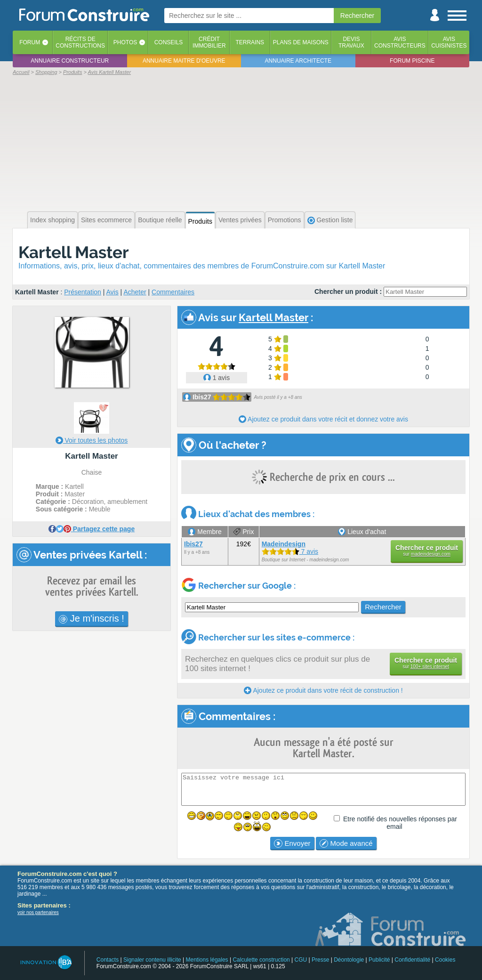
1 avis (217, 378)
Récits (80, 42)
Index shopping (52, 220)
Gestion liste (330, 220)
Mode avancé (346, 843)
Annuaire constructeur (70, 61)
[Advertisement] (241, 142)
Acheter (135, 292)
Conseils (169, 42)
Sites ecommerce (106, 220)
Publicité (379, 960)
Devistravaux (351, 42)
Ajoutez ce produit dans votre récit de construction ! (323, 690)
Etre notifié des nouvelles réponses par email (400, 823)
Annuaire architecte (298, 61)
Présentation (83, 292)
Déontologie (349, 960)
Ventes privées (240, 220)
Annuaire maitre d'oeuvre (184, 61)
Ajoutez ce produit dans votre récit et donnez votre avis (323, 419)
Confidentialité (412, 960)
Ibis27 (202, 397)
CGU (301, 960)
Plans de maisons (301, 42)
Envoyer (292, 843)
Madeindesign (284, 544)
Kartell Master (74, 252)
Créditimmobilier (209, 42)
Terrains (250, 42)
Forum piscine (412, 61)
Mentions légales (207, 960)
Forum (30, 42)
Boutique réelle (160, 220)
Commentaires (173, 292)
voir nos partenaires (38, 912)
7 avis (290, 551)
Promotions (285, 220)
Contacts (108, 960)
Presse (320, 960)
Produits (200, 221)
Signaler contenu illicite (152, 960)
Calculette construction (261, 960)
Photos (125, 42)
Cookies (445, 960)
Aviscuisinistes (449, 42)
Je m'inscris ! (92, 618)
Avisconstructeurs (400, 42)
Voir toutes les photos (92, 440)
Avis (112, 292)
